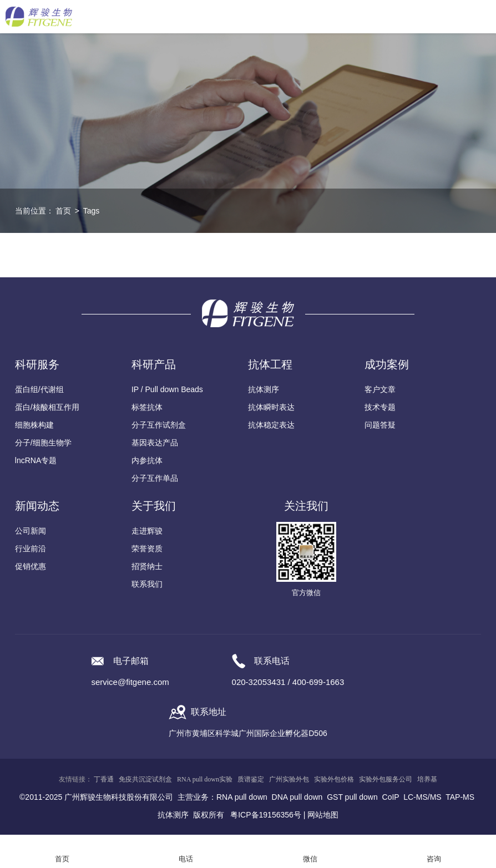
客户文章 (380, 389)
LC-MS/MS (422, 797)
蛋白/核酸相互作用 (47, 407)
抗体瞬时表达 (271, 407)
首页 (63, 211)
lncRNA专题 (36, 460)
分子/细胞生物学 (43, 443)
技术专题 (380, 407)
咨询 (434, 859)
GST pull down (352, 797)
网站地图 (323, 815)
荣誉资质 (147, 549)
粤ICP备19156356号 (266, 815)
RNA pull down (242, 797)
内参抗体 (147, 460)
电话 (186, 859)
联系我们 (147, 584)
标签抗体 (147, 407)
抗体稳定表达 (271, 425)
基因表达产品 (155, 443)
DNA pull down (297, 797)
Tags (92, 211)
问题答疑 (380, 425)
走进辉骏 (147, 531)
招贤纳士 (147, 566)
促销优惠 (31, 566)
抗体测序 (264, 389)
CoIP (391, 797)
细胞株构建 (34, 425)
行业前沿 (31, 549)
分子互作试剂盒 (159, 425)
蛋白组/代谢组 (39, 389)
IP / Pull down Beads (167, 389)
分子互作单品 (155, 478)
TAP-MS (460, 797)
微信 (310, 859)
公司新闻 (31, 531)
